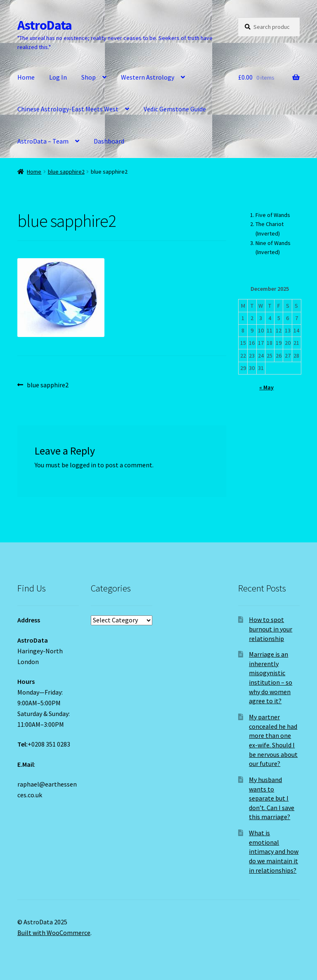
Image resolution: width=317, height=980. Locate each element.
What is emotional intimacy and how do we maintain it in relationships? (274, 852)
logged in (83, 465)
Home (26, 77)
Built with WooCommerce (54, 933)
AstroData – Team (43, 141)
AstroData (45, 25)
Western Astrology (148, 77)
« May (266, 387)
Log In (58, 77)
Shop (89, 77)
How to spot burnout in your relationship (271, 629)
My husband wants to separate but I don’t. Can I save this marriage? (272, 798)
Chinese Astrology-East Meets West (68, 109)
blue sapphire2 (66, 172)
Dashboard (109, 141)
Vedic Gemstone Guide (175, 109)
